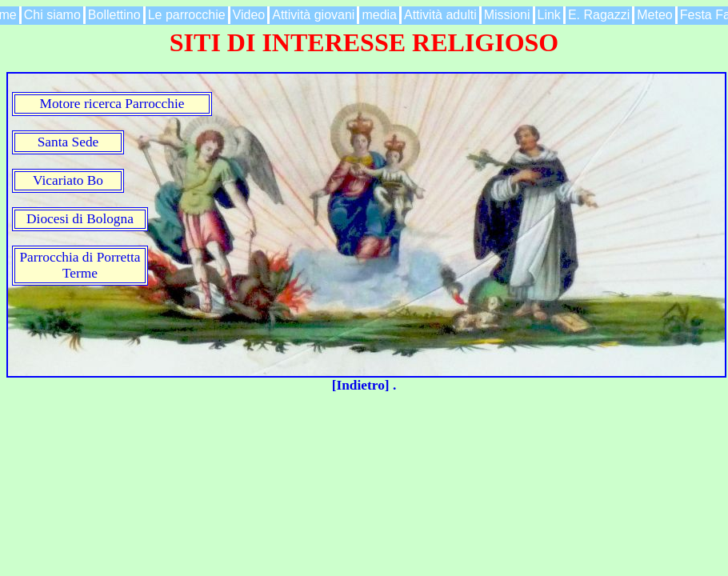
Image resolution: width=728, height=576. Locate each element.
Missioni (507, 15)
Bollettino (114, 15)
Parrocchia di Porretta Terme (80, 265)
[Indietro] (362, 385)
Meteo (654, 15)
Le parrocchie (187, 15)
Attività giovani (313, 15)
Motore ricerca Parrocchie (112, 104)
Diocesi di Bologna (80, 219)
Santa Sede (68, 142)
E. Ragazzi (599, 15)
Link (549, 15)
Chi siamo (52, 15)
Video (249, 15)
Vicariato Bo (68, 180)
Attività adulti (440, 15)
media (379, 15)
